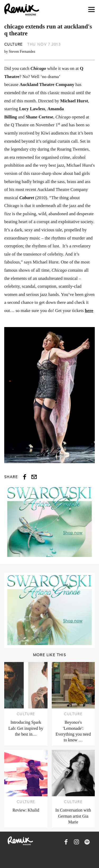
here (89, 311)
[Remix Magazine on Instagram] (77, 842)
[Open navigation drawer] (91, 10)
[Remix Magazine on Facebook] (66, 842)
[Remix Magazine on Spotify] (87, 842)
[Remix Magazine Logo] (22, 9)
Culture (13, 44)
